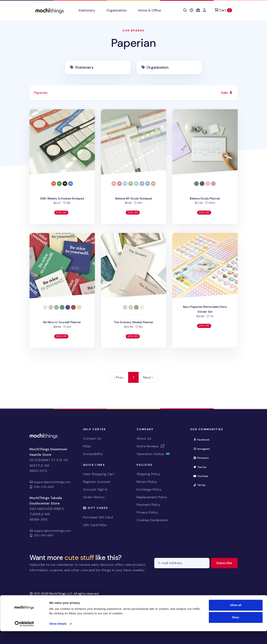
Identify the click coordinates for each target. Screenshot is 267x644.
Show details (58, 637)
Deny (236, 630)
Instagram (203, 449)
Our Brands (133, 30)
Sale (227, 93)
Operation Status (153, 454)
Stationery (84, 67)
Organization (158, 67)
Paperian (133, 43)
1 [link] (133, 377)
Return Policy (147, 482)
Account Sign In (95, 489)
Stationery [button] (87, 10)
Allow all (236, 618)
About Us (144, 438)
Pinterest (203, 458)
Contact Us (92, 438)
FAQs (87, 446)
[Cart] (223, 10)
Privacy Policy (147, 512)
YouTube (202, 476)
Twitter (202, 467)
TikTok (201, 485)
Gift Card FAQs (95, 525)
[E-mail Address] (182, 563)
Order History (94, 497)
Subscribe (227, 563)
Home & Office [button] (149, 10)
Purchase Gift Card (98, 517)
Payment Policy (149, 505)
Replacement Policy (152, 497)
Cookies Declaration (152, 520)
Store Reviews (151, 446)
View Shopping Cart (99, 474)
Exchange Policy (149, 489)
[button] (185, 10)
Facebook (203, 439)
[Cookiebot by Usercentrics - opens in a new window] (24, 637)
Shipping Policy (148, 474)
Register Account (97, 482)
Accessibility (93, 454)
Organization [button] (116, 10)
